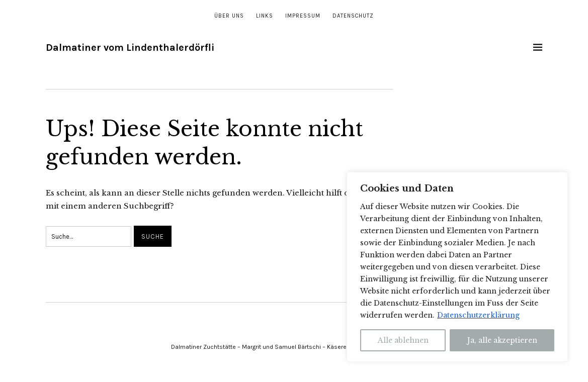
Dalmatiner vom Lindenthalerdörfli (130, 47)
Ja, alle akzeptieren (502, 340)
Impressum (303, 16)
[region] (457, 267)
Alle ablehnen (403, 340)
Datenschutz (353, 16)
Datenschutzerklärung (478, 315)
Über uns (229, 16)
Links (265, 16)
